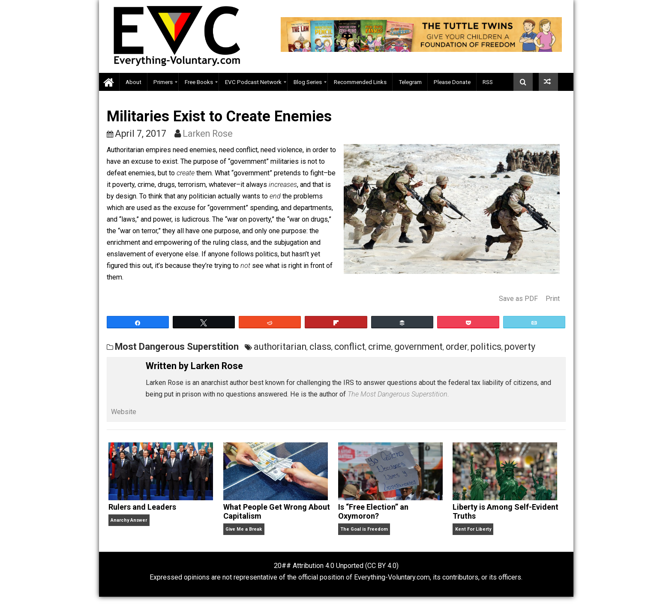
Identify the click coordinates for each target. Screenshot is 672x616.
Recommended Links (360, 82)
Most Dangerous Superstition (177, 347)
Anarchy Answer (129, 520)
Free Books (199, 82)
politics (486, 347)
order (457, 347)
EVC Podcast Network (253, 82)
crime (380, 347)
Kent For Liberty (473, 529)
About (133, 82)
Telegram (410, 82)
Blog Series (308, 82)
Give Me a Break (244, 529)
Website (124, 412)
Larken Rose (208, 134)
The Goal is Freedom (364, 529)
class (320, 347)
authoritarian (280, 347)
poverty (520, 347)
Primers (163, 82)
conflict (350, 347)
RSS (488, 82)
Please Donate (452, 82)
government (418, 347)
